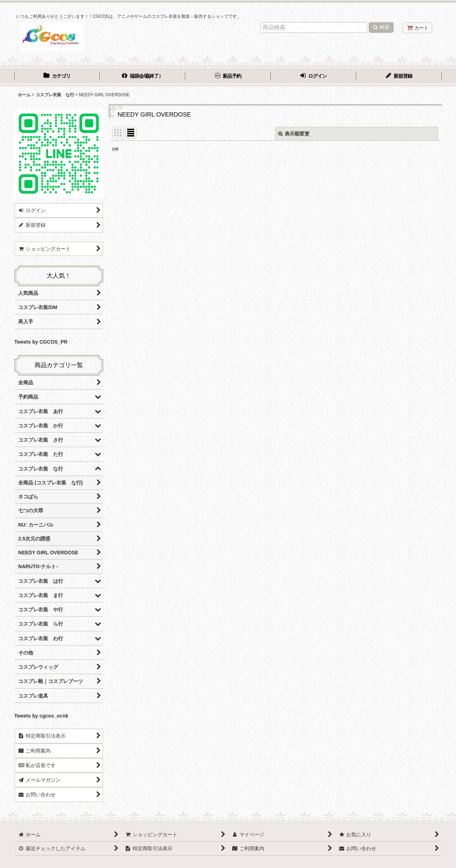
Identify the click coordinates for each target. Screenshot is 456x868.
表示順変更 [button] (294, 134)
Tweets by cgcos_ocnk (41, 716)
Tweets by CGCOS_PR (41, 342)
